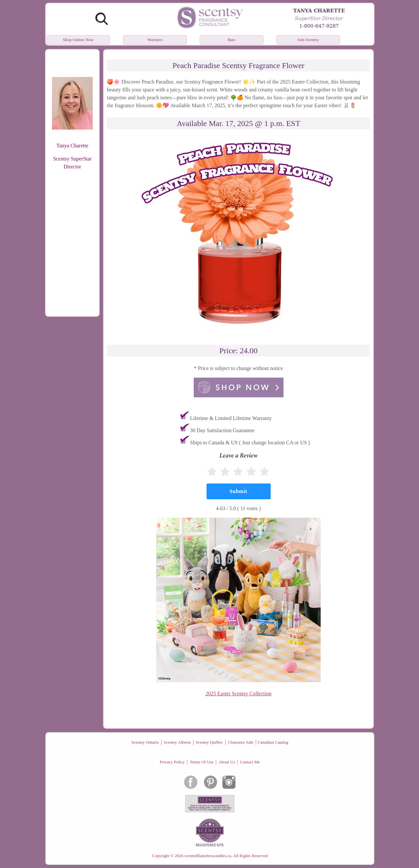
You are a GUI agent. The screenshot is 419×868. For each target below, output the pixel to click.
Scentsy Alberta (177, 742)
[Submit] (239, 491)
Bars (232, 40)
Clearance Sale (241, 742)
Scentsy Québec (209, 742)
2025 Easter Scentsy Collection (238, 694)
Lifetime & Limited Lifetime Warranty (231, 418)
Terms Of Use (202, 762)
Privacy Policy (172, 762)
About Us (227, 762)
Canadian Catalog (273, 742)
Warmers (155, 40)
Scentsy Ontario (145, 742)
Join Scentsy (308, 40)
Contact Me (250, 762)
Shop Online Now (78, 40)
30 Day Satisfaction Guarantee (222, 430)
